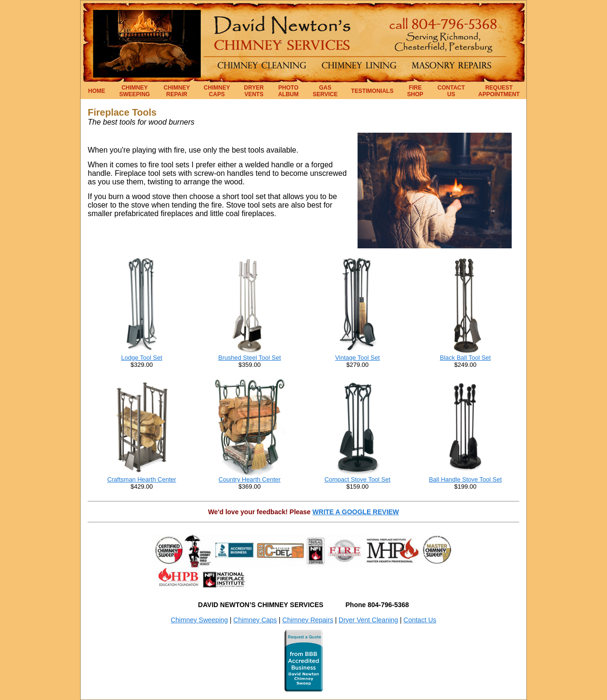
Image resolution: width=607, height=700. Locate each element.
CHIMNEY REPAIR (177, 91)
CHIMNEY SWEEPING (135, 91)
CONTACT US (451, 91)
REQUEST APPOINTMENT (499, 91)
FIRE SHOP (415, 91)
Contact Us (420, 620)
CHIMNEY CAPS (217, 91)
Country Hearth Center (250, 479)
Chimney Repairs (308, 620)
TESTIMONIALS (372, 91)
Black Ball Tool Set (465, 358)
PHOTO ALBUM (288, 91)
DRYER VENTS (254, 91)
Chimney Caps (255, 620)
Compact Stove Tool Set (357, 479)
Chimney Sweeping (199, 620)
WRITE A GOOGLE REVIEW (356, 512)
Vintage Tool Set (358, 358)
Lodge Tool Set (142, 358)
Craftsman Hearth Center (142, 479)
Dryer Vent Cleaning (368, 620)
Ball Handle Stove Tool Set (465, 479)
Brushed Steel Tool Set (249, 358)
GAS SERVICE (325, 91)
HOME (97, 91)
